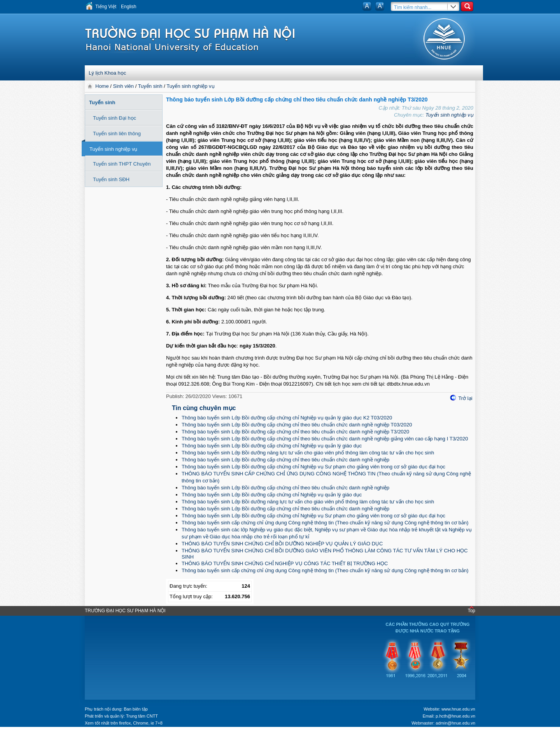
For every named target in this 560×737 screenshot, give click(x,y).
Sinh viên (123, 86)
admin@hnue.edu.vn (455, 723)
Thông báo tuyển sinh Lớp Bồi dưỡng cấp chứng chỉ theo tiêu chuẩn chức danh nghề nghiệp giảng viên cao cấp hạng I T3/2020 (325, 439)
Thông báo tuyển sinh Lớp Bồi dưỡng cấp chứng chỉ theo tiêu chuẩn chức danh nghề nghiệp (285, 460)
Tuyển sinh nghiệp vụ (190, 86)
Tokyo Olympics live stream (28, 734)
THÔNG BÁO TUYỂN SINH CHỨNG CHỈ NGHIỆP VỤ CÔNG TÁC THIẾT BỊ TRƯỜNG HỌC (285, 563)
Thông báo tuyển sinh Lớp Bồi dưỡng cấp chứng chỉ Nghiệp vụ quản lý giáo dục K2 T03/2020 (287, 418)
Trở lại (465, 398)
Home (103, 86)
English (129, 7)
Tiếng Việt (106, 7)
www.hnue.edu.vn (458, 709)
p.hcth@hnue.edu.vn (455, 716)
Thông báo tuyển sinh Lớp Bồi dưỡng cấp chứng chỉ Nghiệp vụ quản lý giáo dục (272, 446)
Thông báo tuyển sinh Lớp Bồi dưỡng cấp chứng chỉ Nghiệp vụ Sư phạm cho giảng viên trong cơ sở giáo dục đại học (313, 467)
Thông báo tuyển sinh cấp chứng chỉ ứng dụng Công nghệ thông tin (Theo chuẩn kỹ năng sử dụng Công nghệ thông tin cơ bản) (325, 523)
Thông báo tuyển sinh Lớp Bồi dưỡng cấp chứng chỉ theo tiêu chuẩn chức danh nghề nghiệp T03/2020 (297, 425)
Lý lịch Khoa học (107, 73)
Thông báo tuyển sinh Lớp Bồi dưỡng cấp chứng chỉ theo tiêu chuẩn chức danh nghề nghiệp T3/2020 (295, 432)
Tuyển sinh (150, 86)
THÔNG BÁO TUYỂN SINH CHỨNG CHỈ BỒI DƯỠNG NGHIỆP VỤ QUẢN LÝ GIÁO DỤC (282, 544)
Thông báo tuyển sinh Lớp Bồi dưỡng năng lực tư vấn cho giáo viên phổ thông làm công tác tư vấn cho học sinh (308, 453)
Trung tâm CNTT (142, 716)
